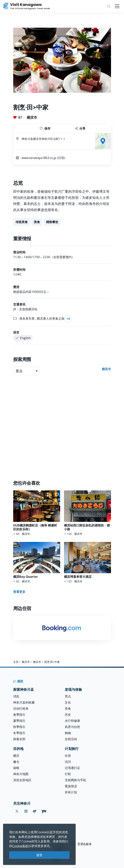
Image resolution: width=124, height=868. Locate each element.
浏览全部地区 (22, 780)
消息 (16, 696)
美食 (37, 222)
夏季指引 (19, 721)
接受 (39, 855)
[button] (57, 495)
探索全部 (19, 739)
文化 (68, 702)
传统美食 (22, 222)
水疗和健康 (72, 721)
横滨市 (32, 117)
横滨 (16, 756)
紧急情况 (71, 786)
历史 (68, 715)
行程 (68, 774)
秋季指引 (19, 727)
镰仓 (16, 762)
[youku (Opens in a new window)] (44, 811)
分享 (80, 128)
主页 (16, 662)
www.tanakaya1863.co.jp (39, 158)
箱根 (16, 768)
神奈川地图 (21, 774)
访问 (68, 762)
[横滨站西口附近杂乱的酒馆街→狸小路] (88, 513)
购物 (68, 733)
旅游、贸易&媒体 (80, 844)
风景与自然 (72, 727)
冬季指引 (19, 733)
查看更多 (19, 592)
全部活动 (71, 739)
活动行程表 (21, 708)
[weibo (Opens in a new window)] (35, 811)
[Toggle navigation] (117, 6)
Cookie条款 (20, 846)
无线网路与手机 (75, 780)
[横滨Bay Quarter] (37, 563)
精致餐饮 (52, 222)
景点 (68, 696)
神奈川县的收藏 (24, 702)
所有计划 (71, 792)
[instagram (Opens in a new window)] (26, 811)
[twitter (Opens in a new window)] (17, 811)
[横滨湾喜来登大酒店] (88, 563)
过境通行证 (72, 768)
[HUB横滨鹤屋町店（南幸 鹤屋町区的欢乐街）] (37, 513)
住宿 (68, 756)
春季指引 (19, 715)
